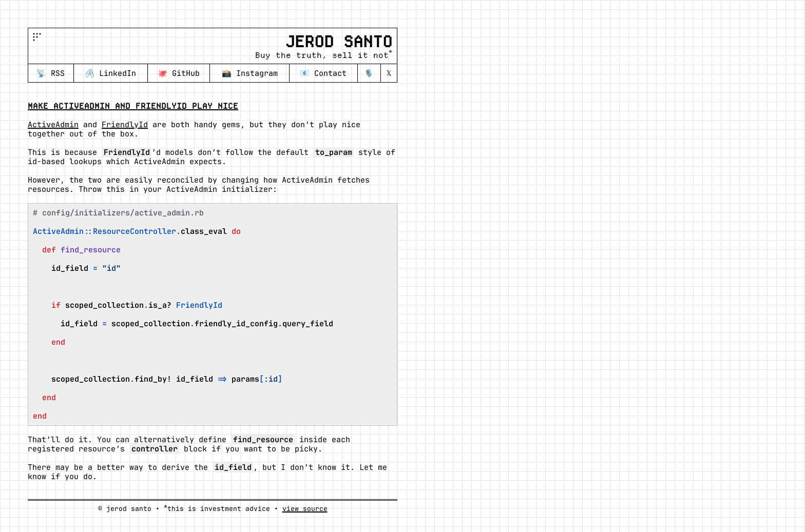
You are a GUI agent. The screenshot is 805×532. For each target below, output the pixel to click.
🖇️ (110, 73)
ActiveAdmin (53, 125)
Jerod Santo (339, 42)
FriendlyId (125, 125)
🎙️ (369, 73)
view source (305, 509)
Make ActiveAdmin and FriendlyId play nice (133, 106)
